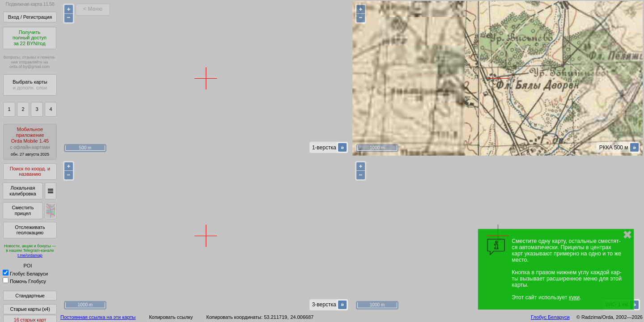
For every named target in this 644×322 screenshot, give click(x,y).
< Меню (93, 9)
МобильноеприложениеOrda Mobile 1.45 (30, 142)
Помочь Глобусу (24, 281)
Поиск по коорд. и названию (30, 172)
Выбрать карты (30, 85)
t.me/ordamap (30, 255)
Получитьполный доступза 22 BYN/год (30, 38)
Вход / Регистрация (30, 17)
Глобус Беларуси (25, 274)
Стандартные (30, 296)
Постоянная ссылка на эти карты (98, 317)
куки (574, 297)
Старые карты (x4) (30, 309)
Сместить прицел (23, 210)
